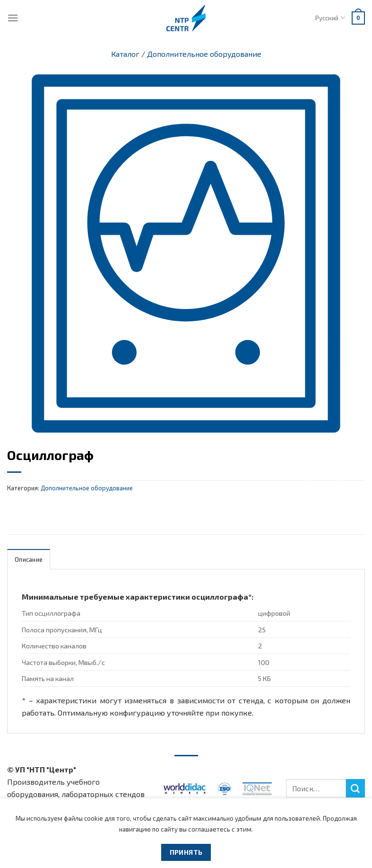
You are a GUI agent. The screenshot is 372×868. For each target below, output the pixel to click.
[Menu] (13, 18)
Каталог (125, 54)
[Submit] (355, 788)
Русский (330, 18)
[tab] (29, 559)
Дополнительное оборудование (204, 54)
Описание (29, 559)
